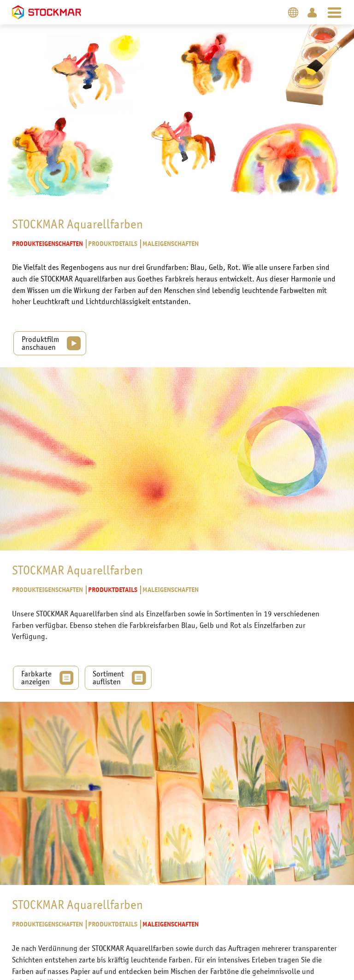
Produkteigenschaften (47, 244)
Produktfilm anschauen (40, 342)
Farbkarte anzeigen (34, 664)
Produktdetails (112, 244)
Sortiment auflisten (110, 664)
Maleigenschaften (170, 244)
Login (312, 12)
